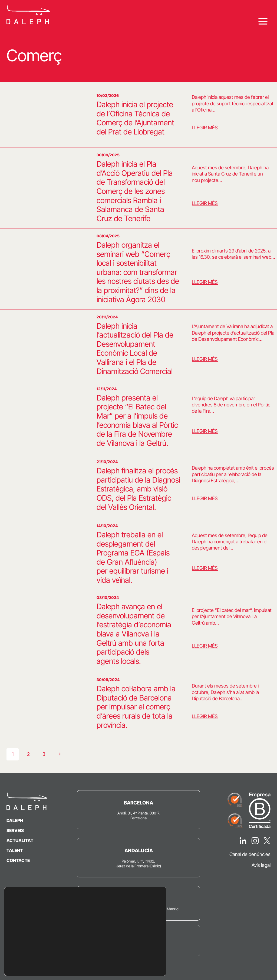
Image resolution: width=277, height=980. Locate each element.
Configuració (131, 964)
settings (72, 961)
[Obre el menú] (263, 21)
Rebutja (131, 953)
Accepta (131, 942)
